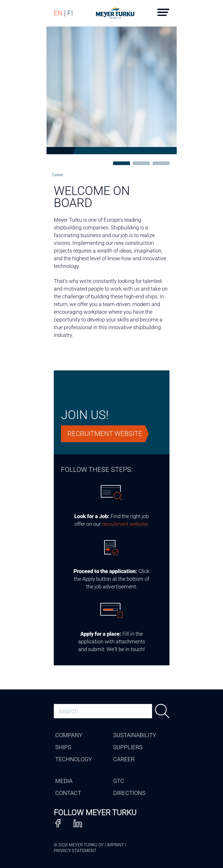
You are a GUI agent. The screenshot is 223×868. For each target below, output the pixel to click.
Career (57, 175)
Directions (129, 793)
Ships (63, 747)
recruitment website (125, 524)
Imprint (115, 845)
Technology (74, 759)
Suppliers (128, 747)
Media (64, 781)
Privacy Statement (75, 851)
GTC (119, 781)
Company (69, 735)
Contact (68, 793)
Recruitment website (105, 434)
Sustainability (135, 735)
